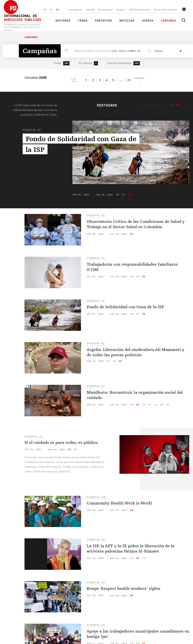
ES (57, 10)
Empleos (121, 10)
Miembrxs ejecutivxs (140, 10)
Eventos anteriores (124, 63)
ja (156, 405)
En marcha (88, 63)
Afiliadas (90, 10)
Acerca (148, 21)
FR (51, 10)
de (162, 405)
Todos (61, 63)
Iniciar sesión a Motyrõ (165, 10)
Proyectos (103, 21)
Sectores (63, 21)
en (117, 195)
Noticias (127, 21)
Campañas (168, 21)
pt (150, 405)
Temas (83, 21)
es (129, 195)
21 (129, 80)
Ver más (175, 106)
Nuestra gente (105, 10)
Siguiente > (139, 80)
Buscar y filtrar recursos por (102, 51)
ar (168, 405)
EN (45, 10)
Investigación (75, 10)
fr (123, 195)
